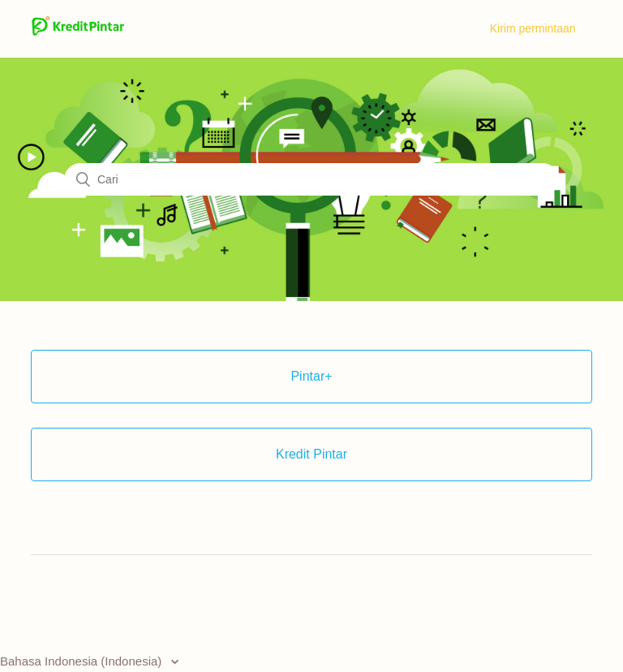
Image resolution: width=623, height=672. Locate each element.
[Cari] (311, 179)
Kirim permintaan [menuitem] (533, 28)
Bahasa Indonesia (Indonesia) (82, 661)
